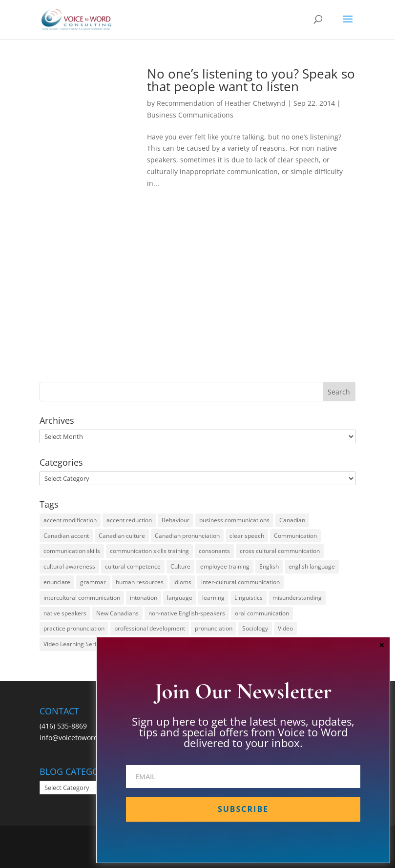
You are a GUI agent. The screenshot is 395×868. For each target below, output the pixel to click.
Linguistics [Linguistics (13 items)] (249, 598)
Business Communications (190, 115)
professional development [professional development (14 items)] (150, 628)
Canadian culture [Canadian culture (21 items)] (122, 536)
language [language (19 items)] (180, 598)
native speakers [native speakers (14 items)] (65, 613)
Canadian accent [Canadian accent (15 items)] (66, 536)
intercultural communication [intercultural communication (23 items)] (82, 598)
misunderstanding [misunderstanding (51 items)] (297, 598)
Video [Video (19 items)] (285, 628)
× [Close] (382, 645)
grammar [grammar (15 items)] (93, 582)
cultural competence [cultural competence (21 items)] (133, 566)
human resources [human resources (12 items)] (140, 582)
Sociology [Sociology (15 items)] (255, 628)
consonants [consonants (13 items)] (214, 551)
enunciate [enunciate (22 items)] (57, 582)
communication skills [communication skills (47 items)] (72, 551)
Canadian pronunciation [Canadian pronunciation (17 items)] (187, 536)
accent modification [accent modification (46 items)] (70, 520)
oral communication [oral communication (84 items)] (262, 613)
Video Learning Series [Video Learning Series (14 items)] (73, 644)
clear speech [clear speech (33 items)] (247, 536)
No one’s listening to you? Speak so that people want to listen (251, 80)
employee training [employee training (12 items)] (225, 566)
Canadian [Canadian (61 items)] (292, 520)
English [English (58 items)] (269, 566)
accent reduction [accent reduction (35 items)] (129, 520)
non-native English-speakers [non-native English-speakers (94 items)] (187, 613)
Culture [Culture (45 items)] (180, 566)
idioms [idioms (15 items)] (182, 582)
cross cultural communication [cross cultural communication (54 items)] (280, 551)
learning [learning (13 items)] (213, 598)
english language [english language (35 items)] (312, 566)
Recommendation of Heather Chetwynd (221, 103)
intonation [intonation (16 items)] (144, 598)
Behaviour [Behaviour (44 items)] (176, 520)
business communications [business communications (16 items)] (234, 520)
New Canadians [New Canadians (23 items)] (117, 613)
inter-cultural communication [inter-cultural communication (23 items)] (240, 582)
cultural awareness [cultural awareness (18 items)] (69, 566)
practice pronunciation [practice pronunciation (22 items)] (74, 628)
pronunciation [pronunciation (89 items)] (214, 628)
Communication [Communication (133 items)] (295, 536)
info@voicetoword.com (77, 738)
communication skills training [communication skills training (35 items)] (149, 551)
